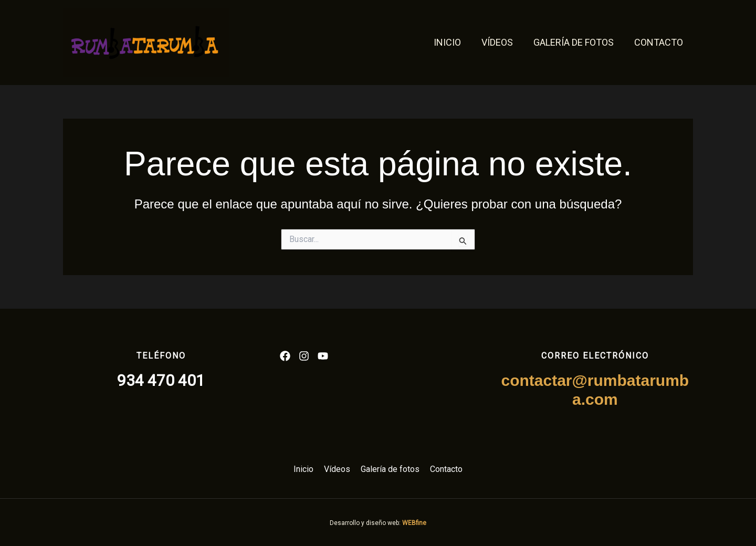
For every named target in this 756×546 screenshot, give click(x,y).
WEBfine (414, 523)
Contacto (659, 42)
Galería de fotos (576, 42)
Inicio (453, 42)
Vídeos (501, 42)
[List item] (285, 356)
